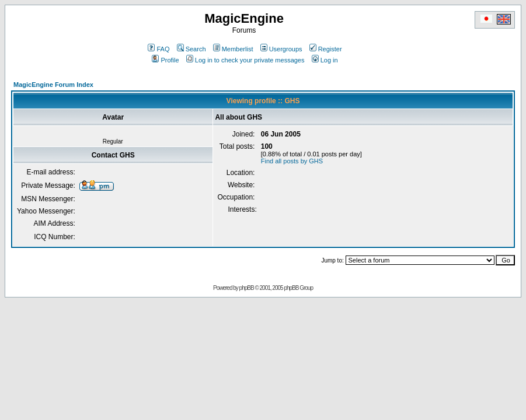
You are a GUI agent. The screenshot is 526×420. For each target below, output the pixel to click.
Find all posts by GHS (292, 161)
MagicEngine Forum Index (53, 85)
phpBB (247, 288)
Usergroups (281, 49)
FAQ (159, 49)
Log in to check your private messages (245, 60)
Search (191, 49)
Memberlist (233, 49)
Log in (325, 60)
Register (326, 49)
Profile (165, 60)
